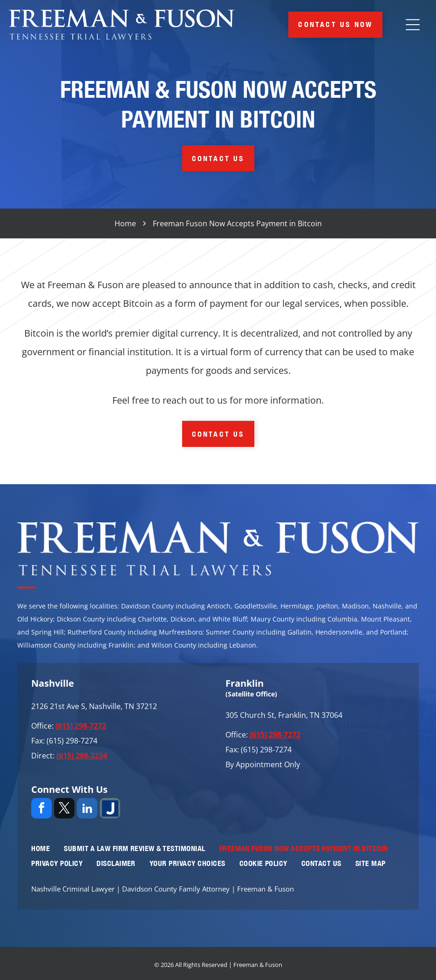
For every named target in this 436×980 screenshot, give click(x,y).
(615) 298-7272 (81, 726)
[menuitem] (41, 848)
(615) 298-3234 (82, 756)
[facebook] (41, 809)
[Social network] (110, 809)
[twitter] (64, 809)
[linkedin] (87, 809)
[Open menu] (413, 25)
